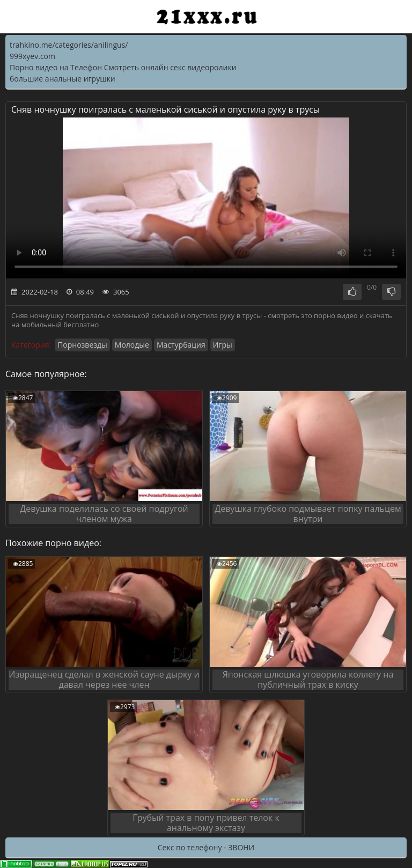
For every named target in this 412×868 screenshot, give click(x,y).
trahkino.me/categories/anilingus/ (69, 45)
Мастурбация (181, 345)
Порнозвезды (82, 345)
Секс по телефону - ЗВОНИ (206, 847)
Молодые (132, 345)
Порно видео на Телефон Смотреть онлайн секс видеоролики (123, 67)
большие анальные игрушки (62, 79)
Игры (223, 345)
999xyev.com (32, 56)
